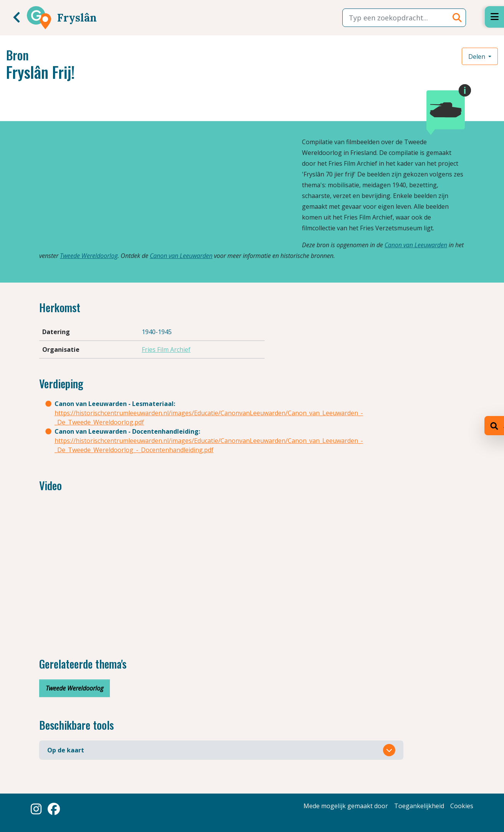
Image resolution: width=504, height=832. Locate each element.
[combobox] (404, 18)
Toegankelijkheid (419, 806)
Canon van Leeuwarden (416, 245)
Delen (477, 57)
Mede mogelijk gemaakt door (346, 806)
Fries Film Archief (166, 349)
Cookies (462, 806)
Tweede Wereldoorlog (89, 256)
